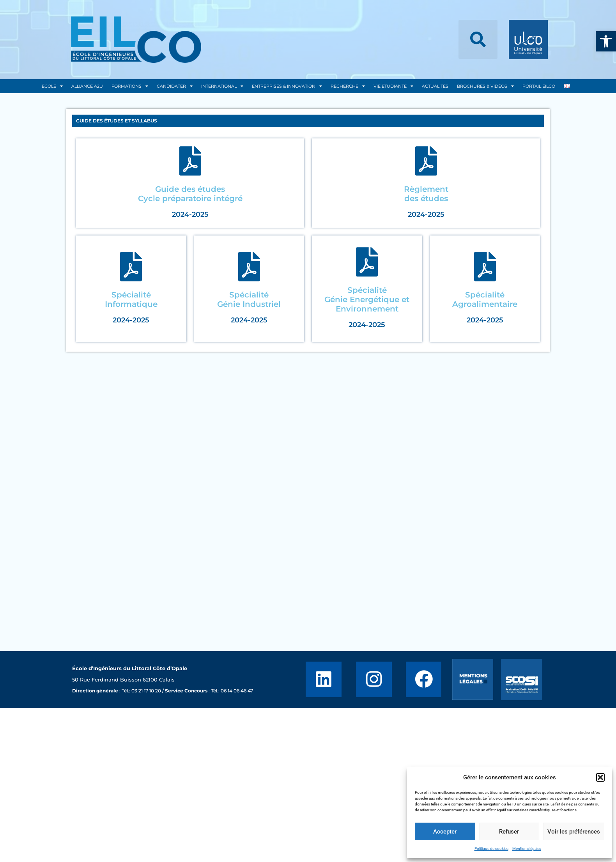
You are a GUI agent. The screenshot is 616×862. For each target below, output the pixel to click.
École (52, 86)
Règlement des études (426, 194)
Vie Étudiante (393, 86)
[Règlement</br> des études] (426, 161)
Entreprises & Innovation (287, 86)
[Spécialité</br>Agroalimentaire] (485, 266)
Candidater (175, 86)
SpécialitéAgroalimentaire (485, 299)
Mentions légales (527, 849)
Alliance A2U (87, 86)
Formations (130, 86)
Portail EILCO (539, 86)
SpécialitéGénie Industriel (249, 299)
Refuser (509, 832)
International (222, 86)
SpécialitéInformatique (131, 299)
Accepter (445, 832)
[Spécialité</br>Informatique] (131, 266)
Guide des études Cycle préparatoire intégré (190, 194)
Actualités (435, 86)
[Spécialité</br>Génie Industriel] (249, 266)
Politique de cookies (491, 849)
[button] (606, 41)
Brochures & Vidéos (485, 86)
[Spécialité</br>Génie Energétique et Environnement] (367, 262)
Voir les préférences (574, 832)
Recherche (348, 86)
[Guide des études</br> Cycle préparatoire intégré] (190, 161)
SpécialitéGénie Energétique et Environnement (367, 299)
